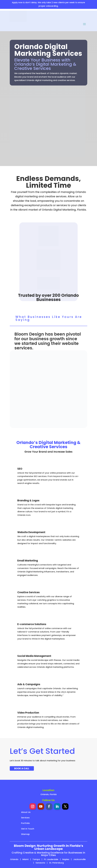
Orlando (14, 859)
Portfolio (25, 823)
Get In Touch (28, 829)
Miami (25, 859)
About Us (26, 812)
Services (25, 818)
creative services (55, 196)
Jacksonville (79, 859)
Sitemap (25, 834)
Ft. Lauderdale (51, 859)
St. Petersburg (56, 863)
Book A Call (22, 768)
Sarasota (40, 863)
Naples (66, 859)
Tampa (36, 859)
